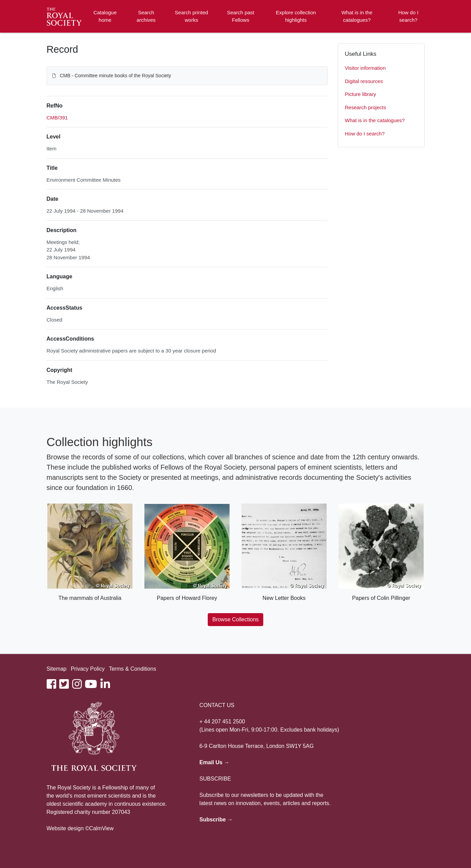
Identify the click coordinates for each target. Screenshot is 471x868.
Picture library (361, 94)
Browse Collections (235, 619)
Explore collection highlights (296, 16)
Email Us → (215, 762)
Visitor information (365, 68)
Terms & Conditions (133, 669)
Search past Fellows (240, 16)
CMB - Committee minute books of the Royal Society (115, 76)
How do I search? (408, 16)
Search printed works (191, 16)
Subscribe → (216, 820)
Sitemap (57, 669)
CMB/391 (57, 118)
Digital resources (364, 81)
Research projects (366, 107)
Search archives (146, 16)
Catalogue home (105, 16)
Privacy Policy (88, 669)
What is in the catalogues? (357, 16)
